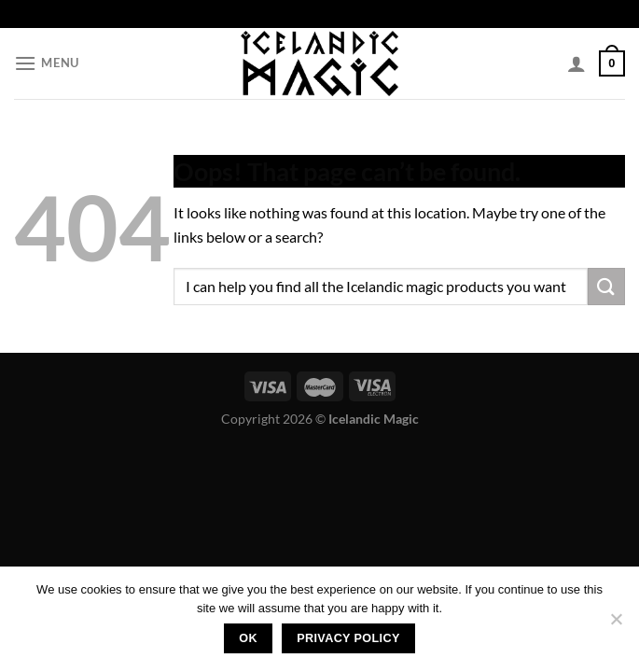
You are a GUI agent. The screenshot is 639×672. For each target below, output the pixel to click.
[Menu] (47, 63)
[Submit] (606, 286)
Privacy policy (348, 638)
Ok (248, 638)
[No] (616, 624)
